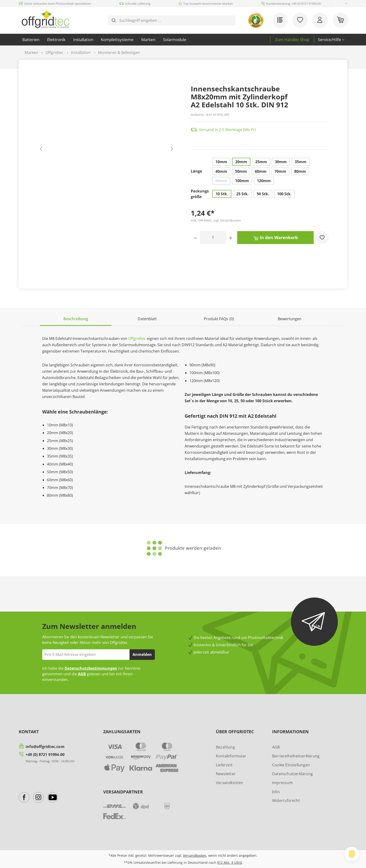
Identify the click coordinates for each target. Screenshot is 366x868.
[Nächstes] (172, 150)
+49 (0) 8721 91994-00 (45, 755)
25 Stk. (242, 194)
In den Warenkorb (276, 237)
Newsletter (226, 774)
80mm (300, 171)
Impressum (282, 783)
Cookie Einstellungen (291, 765)
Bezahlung (225, 747)
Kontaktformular (231, 756)
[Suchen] (114, 20)
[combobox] (175, 20)
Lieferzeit (224, 765)
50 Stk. (263, 194)
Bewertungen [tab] (290, 319)
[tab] (76, 319)
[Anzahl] (213, 238)
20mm (241, 162)
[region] (107, 150)
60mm (261, 171)
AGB (82, 674)
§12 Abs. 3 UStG (230, 862)
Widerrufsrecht (286, 800)
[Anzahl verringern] (196, 238)
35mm (301, 162)
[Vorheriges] (41, 150)
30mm (281, 162)
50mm (241, 171)
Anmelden (142, 654)
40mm (221, 171)
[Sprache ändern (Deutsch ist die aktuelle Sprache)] (342, 4)
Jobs (276, 792)
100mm (242, 181)
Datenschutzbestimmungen (91, 668)
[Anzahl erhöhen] (231, 238)
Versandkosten (230, 783)
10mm (221, 162)
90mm (223, 181)
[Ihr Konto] (320, 20)
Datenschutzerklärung (292, 774)
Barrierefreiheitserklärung (296, 756)
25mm (261, 162)
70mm (280, 171)
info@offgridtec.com (45, 747)
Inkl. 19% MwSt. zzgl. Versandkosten (216, 220)
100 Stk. (284, 194)
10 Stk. (222, 194)
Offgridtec (137, 338)
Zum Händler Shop (292, 39)
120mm (264, 181)
